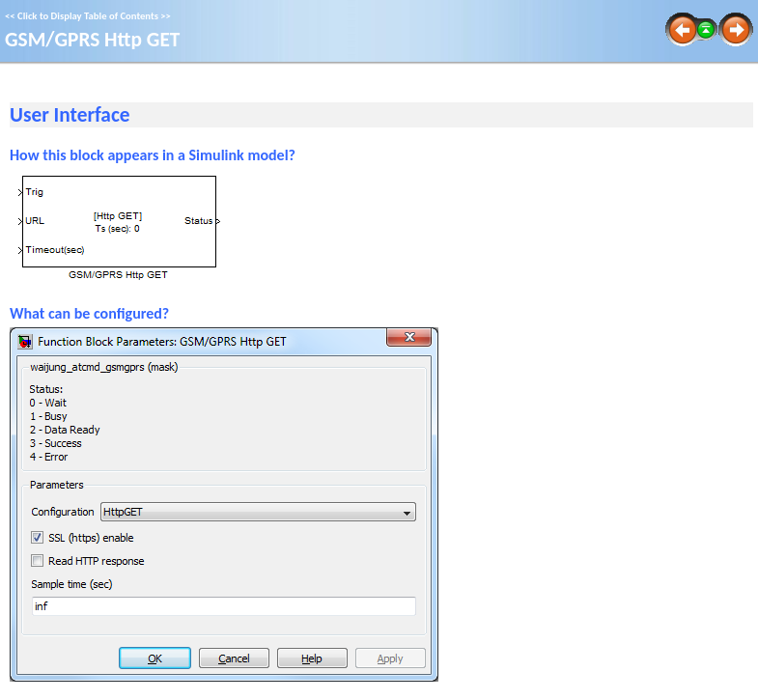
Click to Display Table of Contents (88, 16)
